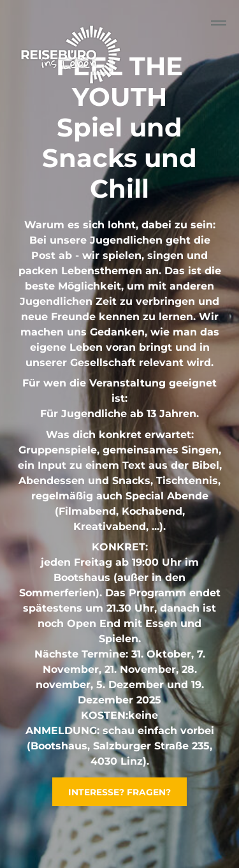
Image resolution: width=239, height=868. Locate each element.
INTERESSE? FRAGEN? (119, 792)
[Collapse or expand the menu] (219, 23)
